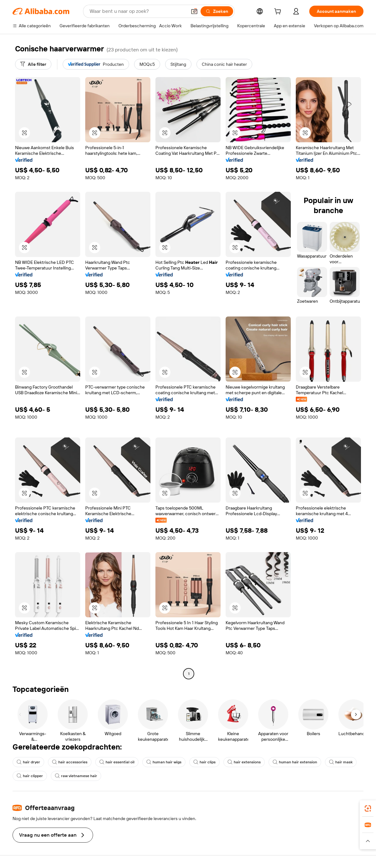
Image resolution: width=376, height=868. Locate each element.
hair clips (204, 762)
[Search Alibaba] (138, 11)
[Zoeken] (217, 11)
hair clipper (30, 776)
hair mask (341, 762)
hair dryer (28, 762)
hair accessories (70, 762)
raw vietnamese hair (76, 776)
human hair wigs (164, 762)
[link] (368, 808)
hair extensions (244, 762)
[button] (194, 11)
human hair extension (295, 762)
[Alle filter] (33, 64)
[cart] (279, 12)
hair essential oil (117, 762)
